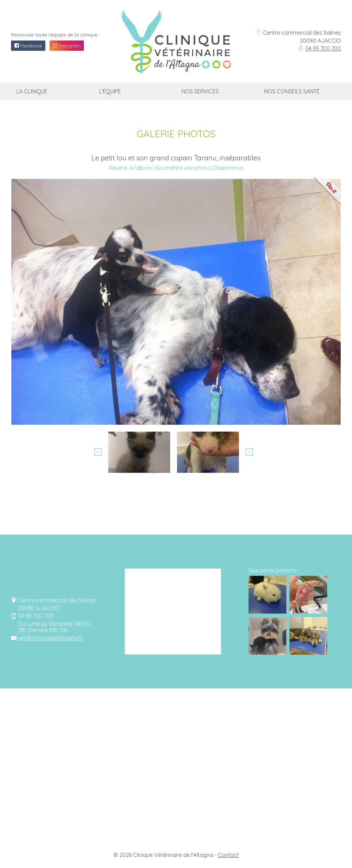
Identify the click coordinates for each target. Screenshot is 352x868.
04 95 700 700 (323, 48)
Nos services (200, 91)
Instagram (67, 46)
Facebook (28, 46)
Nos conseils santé (292, 91)
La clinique (32, 91)
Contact (228, 855)
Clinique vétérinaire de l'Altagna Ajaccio (170, 29)
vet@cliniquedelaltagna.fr (50, 638)
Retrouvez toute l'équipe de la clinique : (55, 35)
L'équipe (110, 91)
